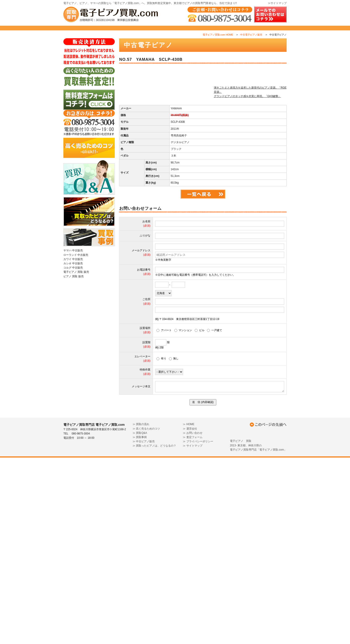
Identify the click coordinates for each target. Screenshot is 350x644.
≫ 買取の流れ (141, 611)
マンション (183, 517)
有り (161, 545)
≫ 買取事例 (140, 624)
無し (174, 545)
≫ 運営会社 (190, 615)
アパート (164, 517)
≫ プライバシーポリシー (198, 628)
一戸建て (215, 517)
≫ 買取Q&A (140, 619)
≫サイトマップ (277, 3)
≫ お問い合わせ (193, 619)
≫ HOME (189, 611)
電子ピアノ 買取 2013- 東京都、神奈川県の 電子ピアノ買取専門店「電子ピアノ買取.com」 (258, 632)
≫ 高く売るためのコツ (146, 615)
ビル (200, 517)
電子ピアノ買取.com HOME (218, 44)
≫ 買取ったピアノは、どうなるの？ (154, 632)
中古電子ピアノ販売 (251, 44)
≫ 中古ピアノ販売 (144, 628)
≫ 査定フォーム (193, 624)
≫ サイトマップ (193, 632)
